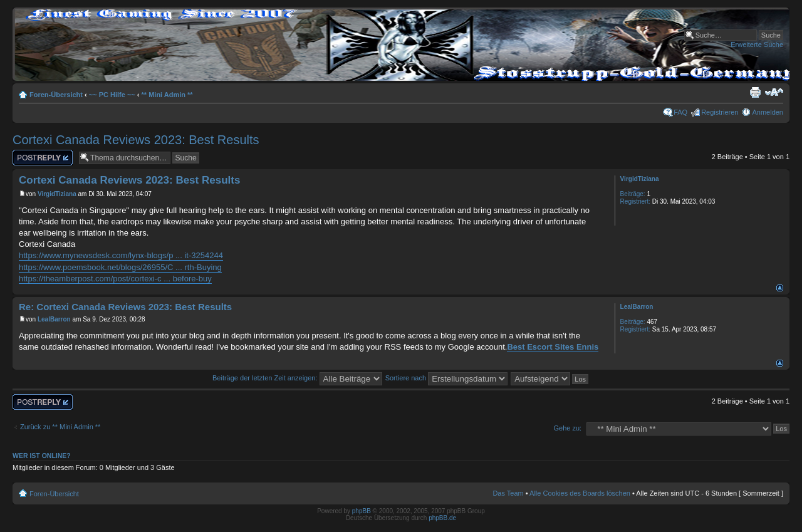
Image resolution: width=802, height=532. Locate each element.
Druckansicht (755, 92)
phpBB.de (442, 518)
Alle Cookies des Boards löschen (580, 493)
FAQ (680, 112)
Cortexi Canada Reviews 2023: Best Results (136, 140)
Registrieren (720, 112)
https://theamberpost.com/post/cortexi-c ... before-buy (115, 279)
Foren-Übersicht (56, 95)
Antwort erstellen (43, 158)
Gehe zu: (567, 428)
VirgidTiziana (57, 194)
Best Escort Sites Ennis (553, 347)
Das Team (508, 493)
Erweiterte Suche (757, 44)
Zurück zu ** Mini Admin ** (60, 427)
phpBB (362, 511)
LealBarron (54, 319)
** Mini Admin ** (167, 95)
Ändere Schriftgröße (774, 92)
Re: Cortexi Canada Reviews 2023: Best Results (125, 307)
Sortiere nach (446, 378)
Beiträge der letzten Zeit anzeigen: (297, 378)
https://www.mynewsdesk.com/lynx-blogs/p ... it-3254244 (121, 255)
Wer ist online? (42, 456)
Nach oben (780, 288)
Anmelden (768, 112)
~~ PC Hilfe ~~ (112, 95)
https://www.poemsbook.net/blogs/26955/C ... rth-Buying (120, 267)
